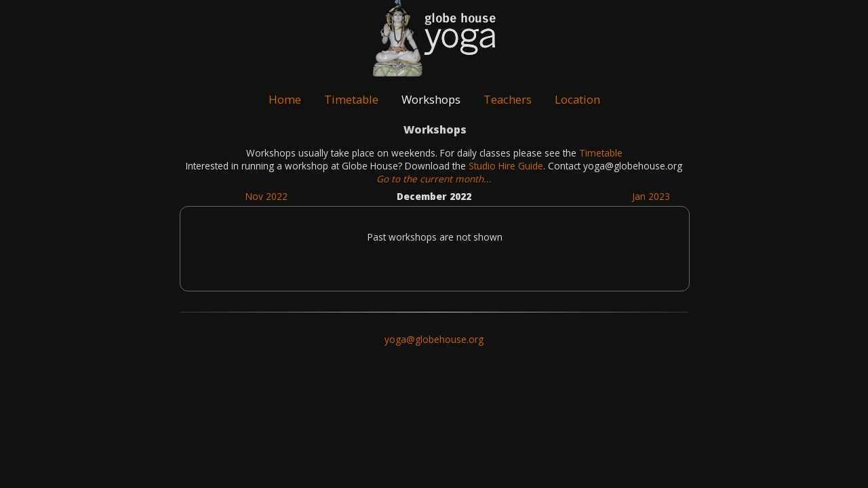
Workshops (431, 99)
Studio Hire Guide (506, 166)
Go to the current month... (434, 179)
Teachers (508, 99)
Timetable (351, 99)
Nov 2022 (267, 196)
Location (577, 99)
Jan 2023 (651, 196)
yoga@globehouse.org (434, 339)
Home (285, 99)
